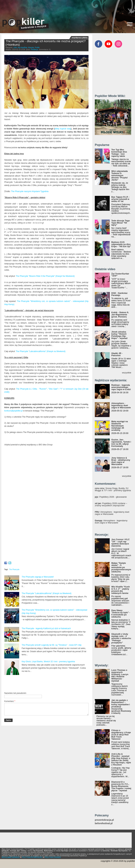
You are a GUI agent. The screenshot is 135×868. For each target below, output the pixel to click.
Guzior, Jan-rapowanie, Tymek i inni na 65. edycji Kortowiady (121, 443)
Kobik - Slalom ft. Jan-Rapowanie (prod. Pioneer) (120, 315)
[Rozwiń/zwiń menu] (130, 24)
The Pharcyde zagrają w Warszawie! (38, 577)
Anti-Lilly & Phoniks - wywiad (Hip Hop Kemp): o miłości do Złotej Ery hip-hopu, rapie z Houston (121, 759)
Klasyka (31, 48)
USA (15, 48)
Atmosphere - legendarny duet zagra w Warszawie (121, 405)
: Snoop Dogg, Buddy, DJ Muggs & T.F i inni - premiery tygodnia (113, 489)
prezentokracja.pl (104, 820)
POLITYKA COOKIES (53, 857)
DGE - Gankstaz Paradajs (119, 294)
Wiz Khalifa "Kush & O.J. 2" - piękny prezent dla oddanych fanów (121, 590)
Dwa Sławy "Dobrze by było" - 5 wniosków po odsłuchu (121, 614)
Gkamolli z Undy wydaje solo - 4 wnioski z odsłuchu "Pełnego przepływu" (121, 638)
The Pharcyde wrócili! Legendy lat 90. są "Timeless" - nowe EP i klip (52, 645)
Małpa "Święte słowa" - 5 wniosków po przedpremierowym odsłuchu (121, 567)
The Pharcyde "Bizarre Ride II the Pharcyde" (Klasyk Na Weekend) (45, 276)
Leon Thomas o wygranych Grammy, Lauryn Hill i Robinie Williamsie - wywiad (120, 675)
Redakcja (35, 50)
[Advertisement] (67, 7)
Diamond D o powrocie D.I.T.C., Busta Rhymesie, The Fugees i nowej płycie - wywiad (121, 786)
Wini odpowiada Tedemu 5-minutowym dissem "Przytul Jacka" (120, 175)
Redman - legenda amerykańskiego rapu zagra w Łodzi (121, 387)
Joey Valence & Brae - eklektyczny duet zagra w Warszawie (121, 461)
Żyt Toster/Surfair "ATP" (120, 275)
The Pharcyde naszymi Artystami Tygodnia (30, 191)
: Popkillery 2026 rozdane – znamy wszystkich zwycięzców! (111, 504)
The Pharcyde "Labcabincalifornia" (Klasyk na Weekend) (41, 351)
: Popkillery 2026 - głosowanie (111, 497)
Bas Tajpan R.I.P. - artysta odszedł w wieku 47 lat (121, 199)
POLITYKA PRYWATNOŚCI (32, 857)
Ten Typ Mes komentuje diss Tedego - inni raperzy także (119, 153)
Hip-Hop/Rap (22, 48)
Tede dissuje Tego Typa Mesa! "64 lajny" (121, 223)
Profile (37, 48)
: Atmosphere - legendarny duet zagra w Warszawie (112, 513)
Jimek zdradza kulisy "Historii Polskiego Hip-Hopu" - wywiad (119, 335)
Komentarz (10, 701)
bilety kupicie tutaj (63, 129)
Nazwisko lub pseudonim (15, 693)
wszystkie (127, 373)
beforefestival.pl (104, 823)
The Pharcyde (14, 569)
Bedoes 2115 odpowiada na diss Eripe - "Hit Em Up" (121, 244)
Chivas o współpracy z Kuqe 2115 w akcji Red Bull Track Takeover (121, 735)
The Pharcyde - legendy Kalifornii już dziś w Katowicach (46, 628)
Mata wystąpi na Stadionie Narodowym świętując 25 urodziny (120, 426)
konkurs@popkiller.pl (13, 411)
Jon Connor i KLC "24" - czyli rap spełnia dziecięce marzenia (121, 543)
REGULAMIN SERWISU (11, 857)
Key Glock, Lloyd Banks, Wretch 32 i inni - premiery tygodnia (48, 662)
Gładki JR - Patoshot (117, 354)
